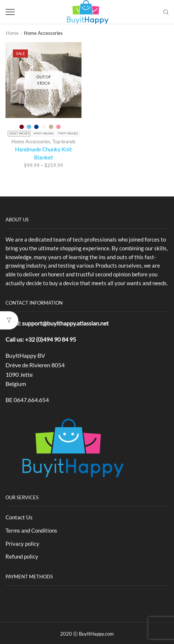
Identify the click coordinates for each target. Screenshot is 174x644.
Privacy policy (22, 544)
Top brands (64, 141)
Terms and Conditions (31, 530)
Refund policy (22, 556)
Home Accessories (31, 141)
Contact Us (19, 517)
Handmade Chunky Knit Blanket (43, 153)
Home (12, 33)
